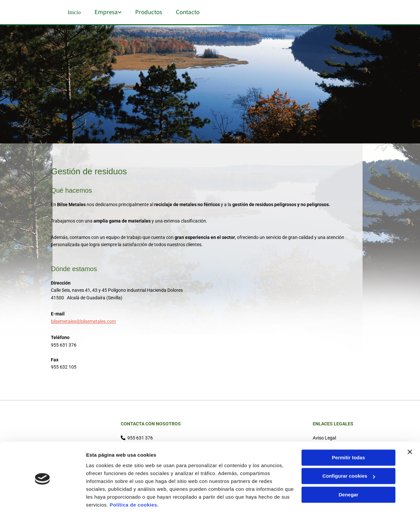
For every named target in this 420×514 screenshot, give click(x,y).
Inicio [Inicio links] (73, 11)
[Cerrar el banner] (410, 430)
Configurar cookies (349, 454)
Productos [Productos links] (150, 11)
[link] (104, 12)
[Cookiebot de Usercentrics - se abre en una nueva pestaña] (42, 501)
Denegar (348, 473)
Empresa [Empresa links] (107, 11)
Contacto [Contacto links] (190, 11)
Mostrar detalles (105, 501)
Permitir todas (349, 436)
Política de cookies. (134, 483)
